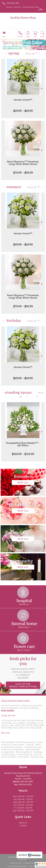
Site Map (33, 866)
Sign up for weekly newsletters (23, 685)
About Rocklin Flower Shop (15, 700)
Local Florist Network (18, 866)
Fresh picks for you (23, 668)
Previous (4, 88)
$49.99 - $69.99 (23, 111)
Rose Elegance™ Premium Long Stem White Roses (23, 163)
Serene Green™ (23, 100)
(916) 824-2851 (13, 3)
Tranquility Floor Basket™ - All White (23, 444)
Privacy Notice (30, 863)
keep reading (8, 710)
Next (42, 88)
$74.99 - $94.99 (23, 173)
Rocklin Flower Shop (23, 18)
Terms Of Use (16, 863)
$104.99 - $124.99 (23, 454)
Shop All (30, 54)
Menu (4, 36)
